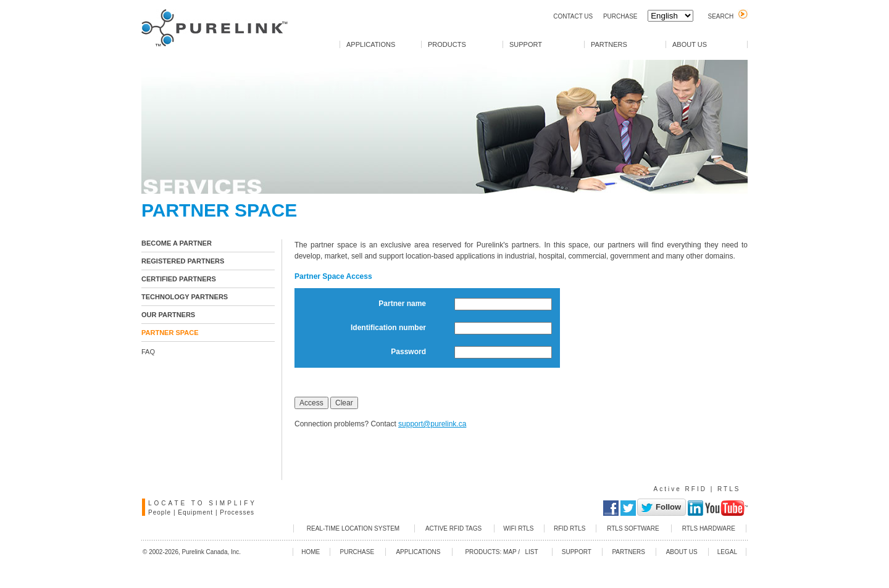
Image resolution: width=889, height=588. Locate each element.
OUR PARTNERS (168, 315)
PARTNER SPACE (170, 333)
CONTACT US (573, 16)
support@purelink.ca (432, 424)
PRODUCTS (447, 44)
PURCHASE (620, 16)
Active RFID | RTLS (697, 489)
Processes (237, 512)
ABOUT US (690, 44)
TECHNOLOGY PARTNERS (185, 297)
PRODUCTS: (483, 552)
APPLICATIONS (371, 44)
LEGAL (727, 552)
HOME (311, 552)
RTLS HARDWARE (709, 528)
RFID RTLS (570, 528)
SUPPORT (526, 44)
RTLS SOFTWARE (633, 528)
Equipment (195, 512)
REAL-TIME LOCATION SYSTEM (353, 528)
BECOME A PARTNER (177, 243)
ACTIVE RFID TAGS (453, 528)
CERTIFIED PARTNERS (179, 279)
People (160, 512)
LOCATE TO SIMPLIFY (202, 503)
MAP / (511, 552)
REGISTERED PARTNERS (183, 261)
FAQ (148, 352)
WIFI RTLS (518, 528)
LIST (530, 552)
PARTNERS (609, 44)
